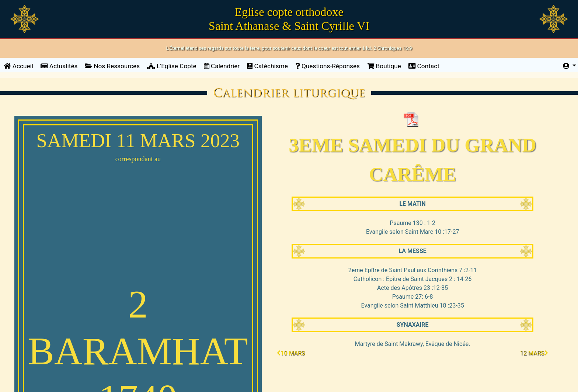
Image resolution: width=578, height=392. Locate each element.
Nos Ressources (112, 66)
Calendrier (222, 66)
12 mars (534, 353)
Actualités (59, 66)
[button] (570, 66)
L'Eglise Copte (172, 66)
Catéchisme (267, 66)
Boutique (384, 66)
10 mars (291, 353)
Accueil (20, 65)
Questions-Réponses (328, 66)
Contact (424, 66)
